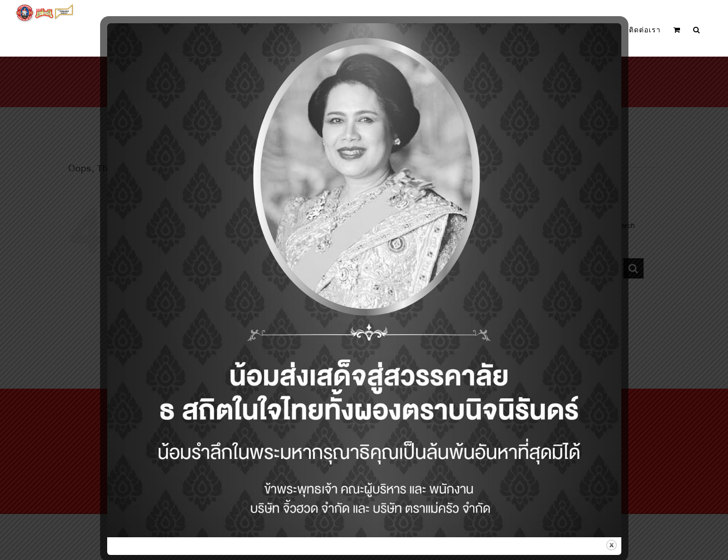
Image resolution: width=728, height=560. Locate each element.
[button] (697, 30)
